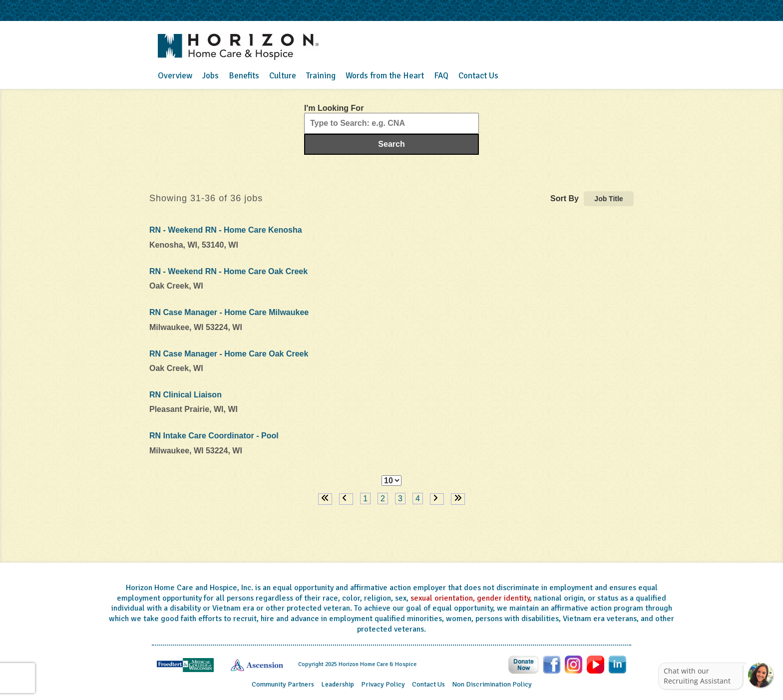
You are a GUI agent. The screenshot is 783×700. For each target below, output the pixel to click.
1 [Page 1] (365, 499)
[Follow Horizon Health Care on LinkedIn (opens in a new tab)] (617, 664)
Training (321, 76)
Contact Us (478, 76)
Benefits (244, 76)
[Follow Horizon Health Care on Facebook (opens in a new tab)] (553, 664)
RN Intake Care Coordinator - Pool (214, 436)
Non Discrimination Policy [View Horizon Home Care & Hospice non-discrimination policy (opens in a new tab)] (492, 684)
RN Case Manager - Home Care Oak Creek (229, 354)
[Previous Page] (346, 499)
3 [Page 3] (400, 499)
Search (391, 144)
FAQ (441, 76)
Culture (283, 76)
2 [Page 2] (383, 499)
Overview (175, 76)
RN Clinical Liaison (186, 395)
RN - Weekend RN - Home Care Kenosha (226, 230)
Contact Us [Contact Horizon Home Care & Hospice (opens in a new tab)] (428, 684)
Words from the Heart (385, 76)
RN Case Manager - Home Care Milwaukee (229, 312)
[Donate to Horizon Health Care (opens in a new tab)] (524, 664)
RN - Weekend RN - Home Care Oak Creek (228, 271)
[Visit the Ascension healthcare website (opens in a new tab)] (257, 665)
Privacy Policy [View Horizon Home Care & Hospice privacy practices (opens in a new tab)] (383, 684)
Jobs (210, 76)
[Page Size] (391, 481)
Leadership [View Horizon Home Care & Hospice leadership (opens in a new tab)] (338, 684)
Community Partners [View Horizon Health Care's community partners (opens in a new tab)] (283, 684)
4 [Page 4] (418, 499)
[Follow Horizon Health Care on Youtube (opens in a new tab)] (596, 664)
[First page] (325, 499)
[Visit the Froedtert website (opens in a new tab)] (185, 665)
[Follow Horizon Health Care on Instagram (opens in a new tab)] (575, 664)
